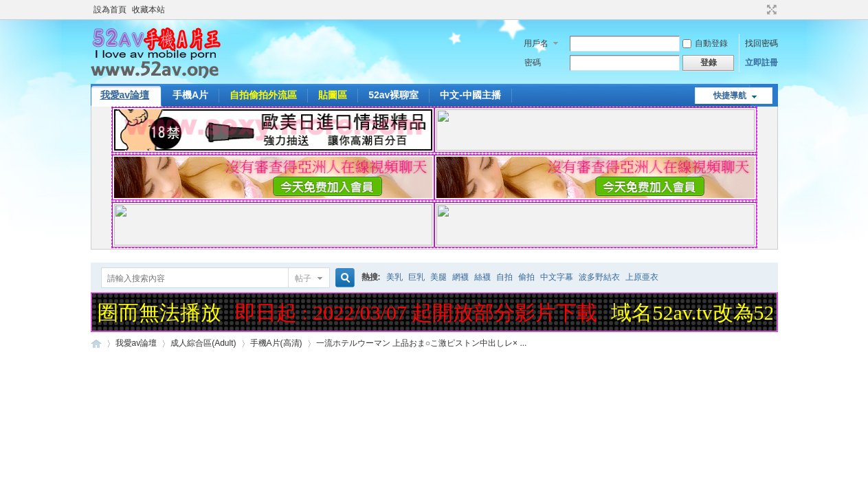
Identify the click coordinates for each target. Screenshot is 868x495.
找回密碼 (761, 43)
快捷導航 (730, 96)
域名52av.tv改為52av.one (722, 312)
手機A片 (190, 95)
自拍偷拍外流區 (263, 95)
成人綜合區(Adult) (203, 343)
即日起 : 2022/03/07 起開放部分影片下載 (419, 312)
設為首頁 (110, 10)
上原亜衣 (642, 277)
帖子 (303, 278)
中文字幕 (557, 277)
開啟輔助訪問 (759, 10)
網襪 (460, 277)
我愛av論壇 (125, 95)
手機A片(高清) (276, 343)
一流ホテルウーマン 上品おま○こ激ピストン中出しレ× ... (422, 343)
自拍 (504, 277)
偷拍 (526, 277)
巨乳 (416, 277)
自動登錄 (705, 43)
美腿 (438, 277)
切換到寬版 (770, 10)
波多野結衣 (599, 277)
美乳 (394, 277)
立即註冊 (761, 63)
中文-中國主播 (470, 95)
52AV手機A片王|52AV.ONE (96, 343)
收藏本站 (148, 10)
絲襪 (482, 277)
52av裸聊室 (393, 95)
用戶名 (536, 43)
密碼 (533, 63)
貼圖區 (333, 95)
